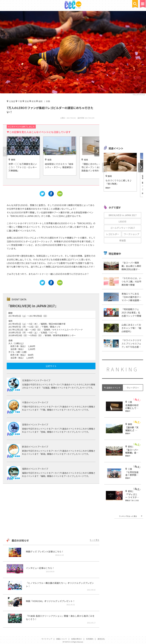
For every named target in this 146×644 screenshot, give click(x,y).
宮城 (27, 101)
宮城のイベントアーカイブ (35, 424)
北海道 (12, 101)
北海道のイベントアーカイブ (36, 380)
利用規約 (90, 639)
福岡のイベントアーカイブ (35, 469)
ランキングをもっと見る (128, 516)
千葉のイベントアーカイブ (35, 402)
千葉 (20, 101)
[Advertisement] (51, 511)
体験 (48, 101)
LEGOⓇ (123, 221)
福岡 (40, 101)
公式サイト (51, 366)
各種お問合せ (77, 639)
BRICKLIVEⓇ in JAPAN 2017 (123, 215)
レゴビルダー (113, 234)
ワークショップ (131, 234)
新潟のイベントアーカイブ (35, 447)
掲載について (62, 639)
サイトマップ (47, 639)
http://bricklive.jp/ (139, 94)
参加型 (123, 240)
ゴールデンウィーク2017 (123, 228)
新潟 (34, 101)
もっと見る (95, 540)
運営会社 (101, 639)
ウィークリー (133, 388)
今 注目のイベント (112, 388)
